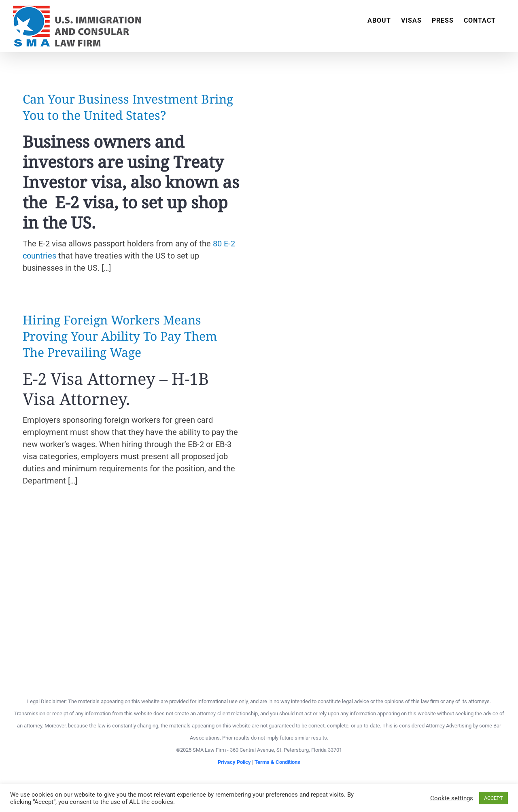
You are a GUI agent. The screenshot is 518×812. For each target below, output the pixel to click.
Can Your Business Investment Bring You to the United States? (128, 107)
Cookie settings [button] (452, 798)
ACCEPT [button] (494, 798)
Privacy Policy (234, 762)
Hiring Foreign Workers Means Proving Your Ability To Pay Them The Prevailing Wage (120, 336)
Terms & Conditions (277, 762)
